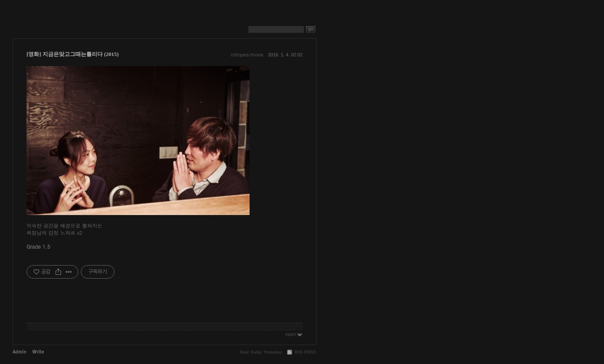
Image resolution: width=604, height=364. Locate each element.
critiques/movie (247, 54)
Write (38, 352)
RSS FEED (305, 352)
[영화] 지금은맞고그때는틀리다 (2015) (73, 54)
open (294, 334)
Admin (19, 352)
